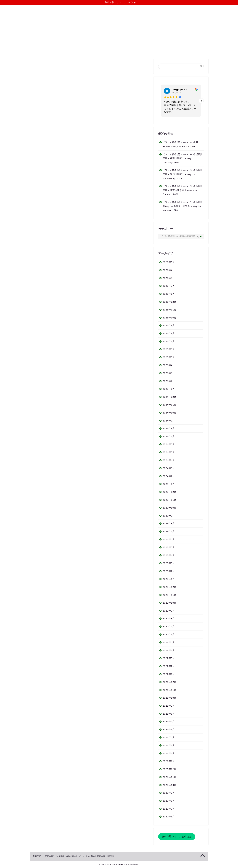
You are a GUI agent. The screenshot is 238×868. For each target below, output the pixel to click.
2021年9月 (169, 706)
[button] (201, 101)
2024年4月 (169, 460)
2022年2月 (169, 666)
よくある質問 (118, 51)
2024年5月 (169, 452)
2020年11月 (170, 777)
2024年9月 (169, 421)
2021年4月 (169, 745)
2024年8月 (169, 428)
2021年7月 (169, 722)
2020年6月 (169, 817)
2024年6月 (169, 444)
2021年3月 (169, 753)
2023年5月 (169, 547)
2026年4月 (169, 270)
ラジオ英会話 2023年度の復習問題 (100, 856)
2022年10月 (170, 603)
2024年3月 (169, 468)
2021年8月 (169, 714)
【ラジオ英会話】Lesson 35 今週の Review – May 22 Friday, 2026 (182, 144)
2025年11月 (170, 310)
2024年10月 (170, 413)
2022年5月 (169, 642)
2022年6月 (169, 634)
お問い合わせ (168, 51)
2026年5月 (169, 262)
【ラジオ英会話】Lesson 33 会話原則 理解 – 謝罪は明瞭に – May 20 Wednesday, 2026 (183, 174)
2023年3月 (169, 563)
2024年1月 (169, 484)
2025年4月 (169, 365)
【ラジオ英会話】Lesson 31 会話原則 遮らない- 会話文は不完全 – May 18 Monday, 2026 (183, 206)
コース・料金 (95, 51)
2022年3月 (169, 658)
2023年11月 (170, 500)
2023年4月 (169, 555)
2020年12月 (170, 769)
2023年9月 (169, 516)
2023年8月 (169, 523)
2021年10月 (170, 698)
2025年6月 (169, 349)
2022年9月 (169, 611)
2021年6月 (169, 730)
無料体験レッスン (143, 51)
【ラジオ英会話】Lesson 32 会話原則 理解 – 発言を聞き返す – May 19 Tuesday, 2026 (183, 190)
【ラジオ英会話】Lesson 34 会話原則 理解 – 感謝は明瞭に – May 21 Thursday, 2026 (183, 158)
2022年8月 (169, 619)
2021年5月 (169, 737)
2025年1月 (169, 389)
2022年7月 (169, 626)
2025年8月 (169, 333)
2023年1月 (169, 579)
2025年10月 (170, 318)
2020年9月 (169, 793)
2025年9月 (169, 325)
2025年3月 (169, 373)
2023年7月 (169, 531)
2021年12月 (170, 682)
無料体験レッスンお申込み (177, 836)
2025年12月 (170, 302)
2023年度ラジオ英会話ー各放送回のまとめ (63, 856)
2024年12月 (170, 397)
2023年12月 (170, 492)
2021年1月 (169, 761)
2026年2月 (169, 286)
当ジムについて (71, 51)
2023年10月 (170, 508)
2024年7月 (169, 436)
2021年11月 (170, 690)
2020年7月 (169, 809)
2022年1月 (169, 674)
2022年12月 (170, 587)
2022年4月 (169, 650)
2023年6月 (169, 539)
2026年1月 (169, 294)
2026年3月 (169, 278)
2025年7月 (169, 341)
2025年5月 (169, 357)
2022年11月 (170, 595)
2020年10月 (170, 785)
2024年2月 (169, 476)
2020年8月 (169, 801)
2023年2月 (169, 571)
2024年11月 (170, 405)
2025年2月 (169, 381)
